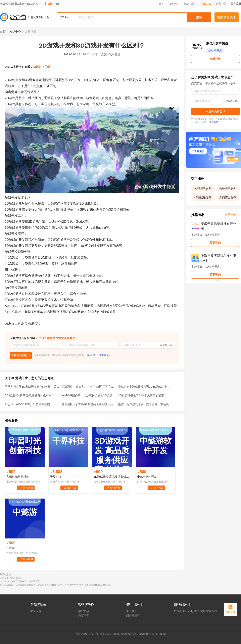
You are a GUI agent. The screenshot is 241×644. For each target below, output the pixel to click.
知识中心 (15, 31)
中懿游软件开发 (147, 477)
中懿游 (11, 548)
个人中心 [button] (190, 4)
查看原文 (35, 324)
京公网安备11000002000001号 (115, 634)
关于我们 (132, 611)
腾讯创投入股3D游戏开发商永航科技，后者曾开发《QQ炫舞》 (32, 387)
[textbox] (144, 17)
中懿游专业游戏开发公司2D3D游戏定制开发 (145, 387)
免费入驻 (206, 4)
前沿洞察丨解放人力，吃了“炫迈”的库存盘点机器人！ (89, 387)
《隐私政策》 (104, 355)
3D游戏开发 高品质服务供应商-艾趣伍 (112, 477)
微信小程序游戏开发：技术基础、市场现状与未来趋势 (145, 404)
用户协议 (84, 611)
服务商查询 (133, 616)
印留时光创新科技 (18, 477)
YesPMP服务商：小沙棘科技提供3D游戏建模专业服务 (89, 395)
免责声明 (84, 616)
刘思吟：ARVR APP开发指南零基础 (27, 404)
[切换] (56, 4)
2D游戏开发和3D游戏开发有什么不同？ (30, 395)
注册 (239, 4)
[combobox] (134, 17)
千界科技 (56, 477)
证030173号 (86, 634)
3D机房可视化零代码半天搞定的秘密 (141, 395)
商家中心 (221, 4)
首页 (161, 4)
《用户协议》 (91, 355)
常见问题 (36, 611)
